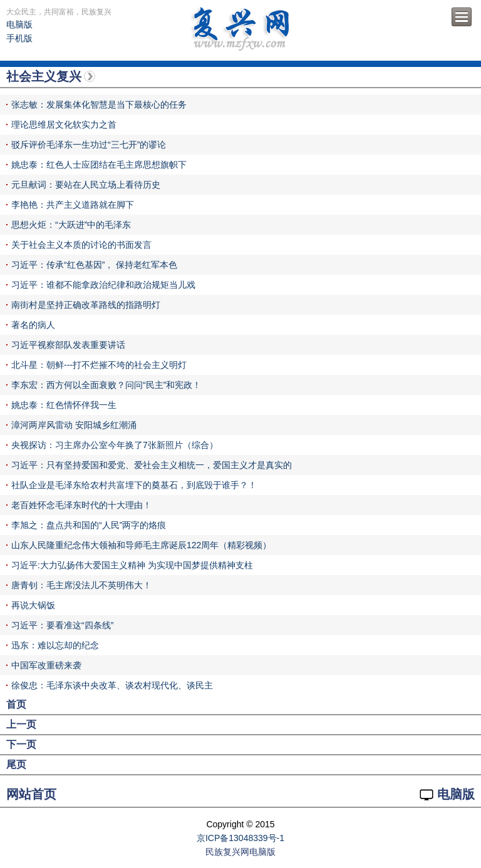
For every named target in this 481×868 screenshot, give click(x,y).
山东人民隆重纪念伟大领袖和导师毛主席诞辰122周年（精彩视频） (141, 545)
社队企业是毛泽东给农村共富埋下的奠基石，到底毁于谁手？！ (134, 485)
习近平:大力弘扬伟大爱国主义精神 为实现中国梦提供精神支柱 (132, 565)
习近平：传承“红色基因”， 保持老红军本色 (94, 265)
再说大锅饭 (33, 605)
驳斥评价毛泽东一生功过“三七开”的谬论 (89, 145)
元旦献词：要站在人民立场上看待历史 (86, 185)
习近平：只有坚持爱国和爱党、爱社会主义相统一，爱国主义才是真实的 (152, 465)
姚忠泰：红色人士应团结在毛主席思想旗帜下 (99, 165)
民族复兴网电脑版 (240, 852)
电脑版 (19, 24)
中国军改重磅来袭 (46, 665)
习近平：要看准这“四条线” (62, 625)
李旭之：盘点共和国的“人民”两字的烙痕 (89, 525)
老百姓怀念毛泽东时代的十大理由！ (81, 505)
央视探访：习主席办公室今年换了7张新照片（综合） (115, 445)
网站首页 (31, 794)
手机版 (19, 38)
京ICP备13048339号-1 (240, 838)
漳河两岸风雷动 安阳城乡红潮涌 (74, 425)
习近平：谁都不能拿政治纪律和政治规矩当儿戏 (103, 285)
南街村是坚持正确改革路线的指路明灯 (86, 305)
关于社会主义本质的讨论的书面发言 (81, 245)
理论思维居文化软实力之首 (64, 125)
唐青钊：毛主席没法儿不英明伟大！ (81, 585)
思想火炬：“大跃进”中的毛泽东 (71, 225)
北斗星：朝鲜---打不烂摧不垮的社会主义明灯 (99, 365)
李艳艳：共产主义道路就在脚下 (73, 205)
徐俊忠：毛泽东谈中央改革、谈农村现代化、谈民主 (112, 685)
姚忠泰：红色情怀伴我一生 (64, 405)
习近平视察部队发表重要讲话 (68, 345)
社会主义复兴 (44, 76)
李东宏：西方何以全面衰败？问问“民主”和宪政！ (106, 385)
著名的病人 (33, 325)
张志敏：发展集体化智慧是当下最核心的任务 (99, 105)
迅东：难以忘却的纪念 (55, 645)
